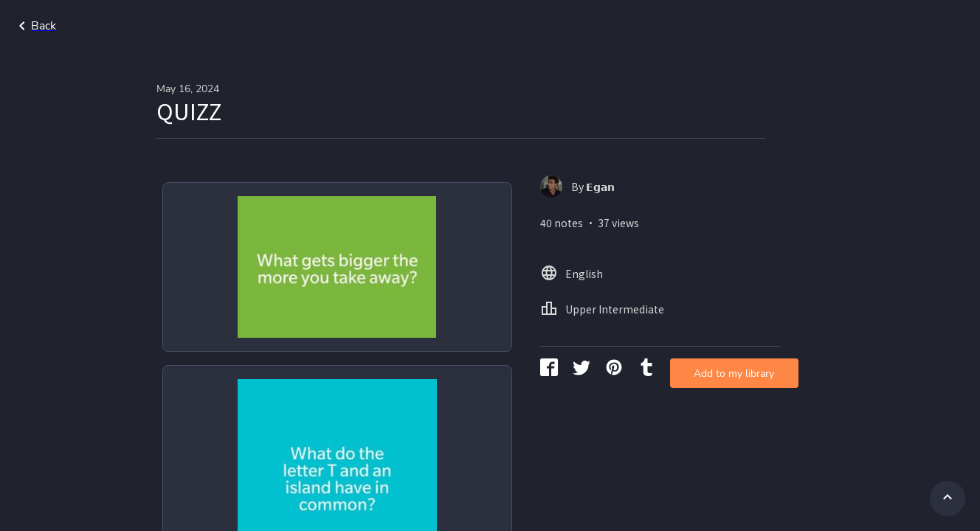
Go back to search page (142, 26)
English (804, 26)
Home (746, 26)
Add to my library (663, 239)
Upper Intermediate (898, 26)
